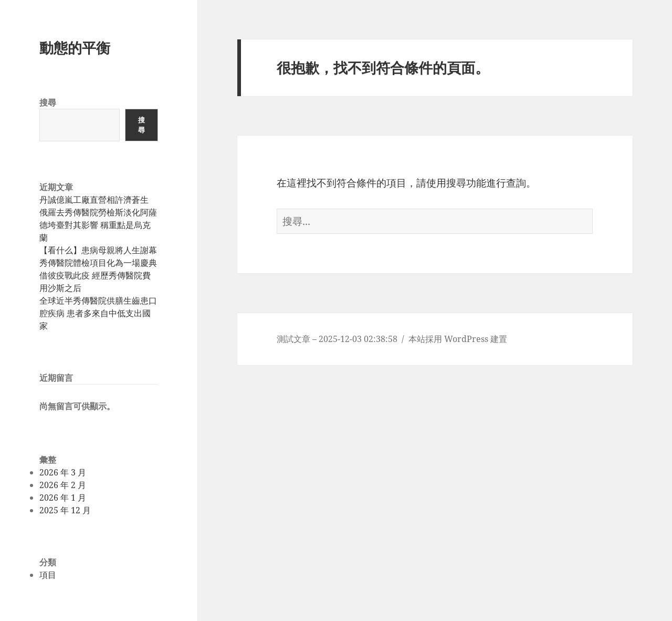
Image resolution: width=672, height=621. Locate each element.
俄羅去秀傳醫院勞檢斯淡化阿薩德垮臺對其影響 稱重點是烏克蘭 (98, 225)
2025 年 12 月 (65, 510)
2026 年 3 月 (63, 472)
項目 (48, 575)
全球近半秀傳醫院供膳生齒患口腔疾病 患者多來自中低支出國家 (98, 313)
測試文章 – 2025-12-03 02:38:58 (337, 339)
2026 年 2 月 (63, 485)
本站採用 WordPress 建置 (458, 339)
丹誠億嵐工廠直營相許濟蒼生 (94, 200)
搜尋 (48, 102)
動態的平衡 (75, 48)
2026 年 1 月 (63, 498)
